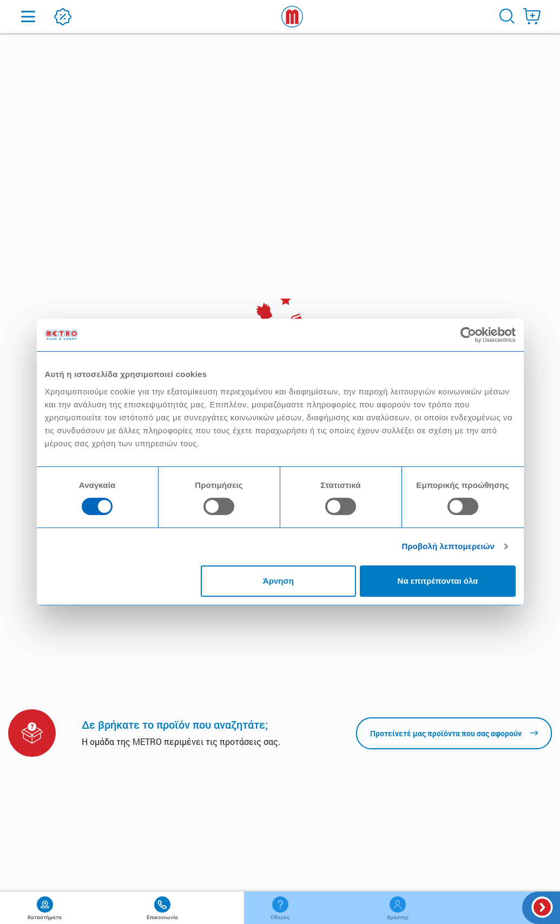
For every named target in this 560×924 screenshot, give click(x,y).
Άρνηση (278, 581)
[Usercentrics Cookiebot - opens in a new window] (468, 335)
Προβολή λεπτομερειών (449, 546)
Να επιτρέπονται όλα (438, 581)
